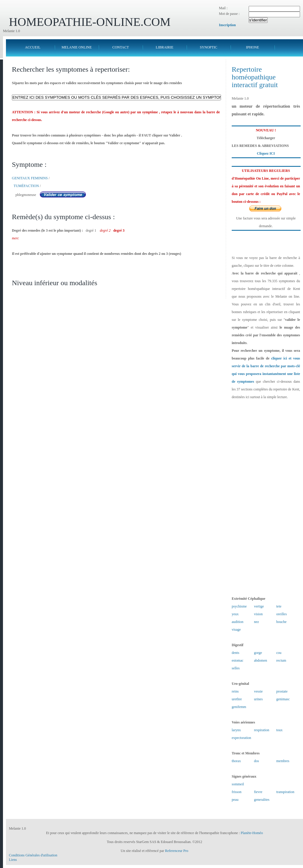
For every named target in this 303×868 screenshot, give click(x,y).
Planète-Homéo (252, 833)
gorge (258, 653)
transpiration (285, 792)
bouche (281, 622)
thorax (236, 761)
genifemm (239, 707)
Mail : (223, 8)
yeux (235, 614)
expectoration (241, 738)
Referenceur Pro (176, 851)
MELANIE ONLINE (77, 47)
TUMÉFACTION (26, 186)
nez (257, 622)
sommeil (238, 784)
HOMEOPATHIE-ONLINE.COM (90, 22)
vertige (259, 606)
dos (257, 761)
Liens (13, 860)
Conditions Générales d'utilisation (33, 855)
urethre (237, 699)
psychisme (239, 606)
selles (236, 668)
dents (235, 653)
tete (279, 606)
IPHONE (252, 47)
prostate (282, 691)
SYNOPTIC (209, 47)
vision (258, 614)
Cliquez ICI (266, 153)
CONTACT (121, 47)
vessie (258, 691)
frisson (237, 792)
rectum (281, 660)
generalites (262, 800)
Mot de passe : (229, 14)
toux (279, 730)
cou (279, 653)
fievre (258, 792)
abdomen (261, 660)
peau (235, 800)
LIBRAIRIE (164, 47)
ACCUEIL (33, 47)
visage (236, 630)
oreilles (281, 614)
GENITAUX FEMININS (30, 178)
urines (258, 699)
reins (235, 691)
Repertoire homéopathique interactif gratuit (255, 77)
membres (283, 761)
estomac (237, 660)
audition (237, 622)
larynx (236, 730)
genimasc (283, 699)
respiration (262, 730)
